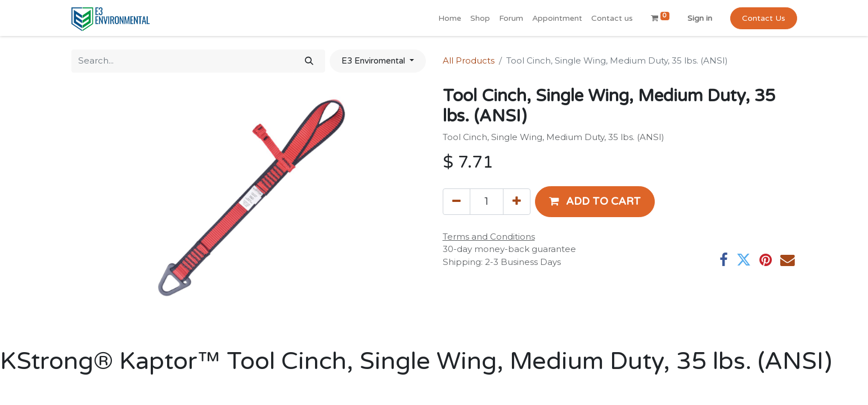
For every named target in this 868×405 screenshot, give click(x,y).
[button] (595, 201)
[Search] (309, 61)
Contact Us (764, 18)
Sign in (700, 18)
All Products (469, 60)
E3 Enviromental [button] (374, 61)
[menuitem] (450, 18)
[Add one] (517, 201)
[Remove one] (457, 201)
